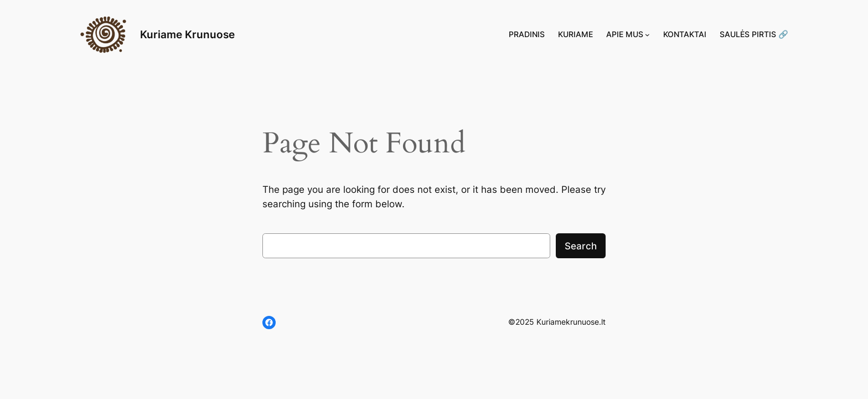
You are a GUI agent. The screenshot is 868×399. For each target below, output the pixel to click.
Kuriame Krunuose (187, 34)
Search (581, 246)
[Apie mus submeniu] (647, 35)
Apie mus (625, 34)
